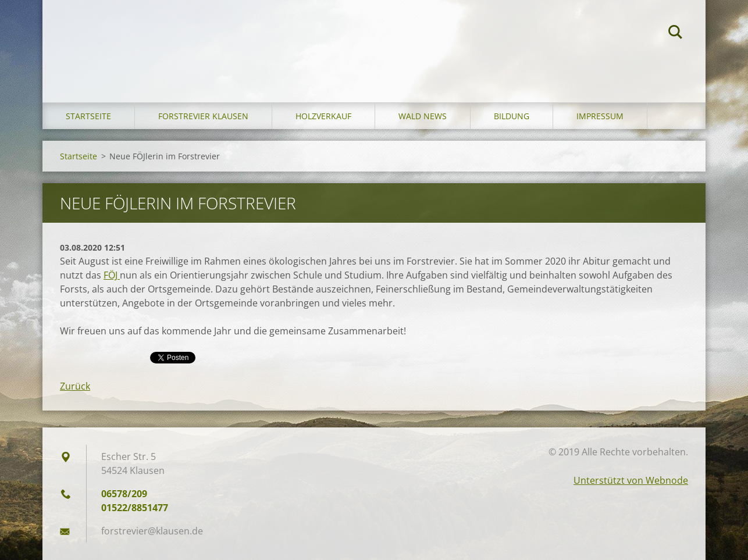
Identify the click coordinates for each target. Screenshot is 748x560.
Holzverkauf (323, 116)
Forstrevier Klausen (203, 116)
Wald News (423, 116)
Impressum (600, 116)
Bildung (512, 116)
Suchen (675, 34)
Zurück (75, 386)
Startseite (88, 116)
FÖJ (112, 275)
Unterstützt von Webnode (631, 480)
